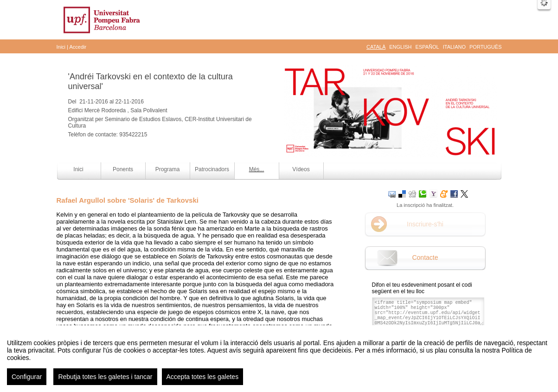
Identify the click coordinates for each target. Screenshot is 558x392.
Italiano (454, 47)
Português (485, 47)
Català (376, 47)
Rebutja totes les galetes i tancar (105, 384)
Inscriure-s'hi (425, 224)
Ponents (123, 169)
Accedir (78, 47)
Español (427, 47)
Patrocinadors (212, 169)
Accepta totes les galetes (203, 384)
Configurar (27, 384)
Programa (168, 169)
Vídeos (301, 169)
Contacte (425, 257)
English (400, 47)
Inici (61, 47)
